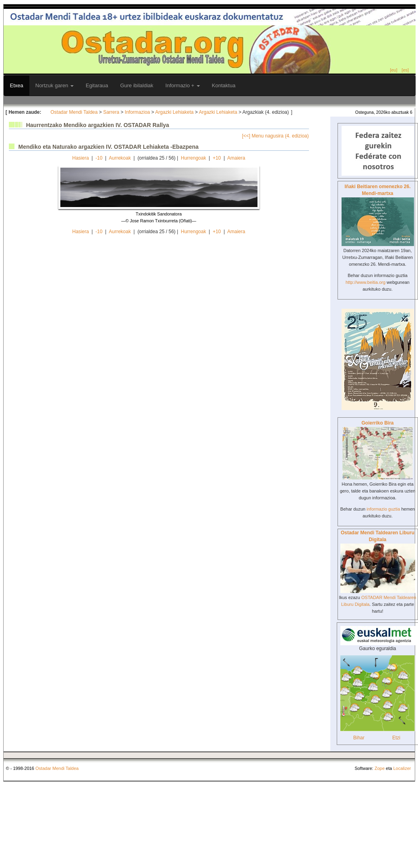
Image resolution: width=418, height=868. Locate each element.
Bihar (359, 738)
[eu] (393, 70)
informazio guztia (383, 509)
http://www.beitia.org (365, 282)
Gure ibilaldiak (137, 85)
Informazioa (137, 112)
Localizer (402, 768)
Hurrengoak (193, 158)
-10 (99, 158)
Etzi (396, 738)
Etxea (17, 85)
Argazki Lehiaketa (174, 112)
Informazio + (183, 85)
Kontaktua (224, 85)
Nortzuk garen (55, 85)
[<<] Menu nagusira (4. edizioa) (275, 136)
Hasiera (81, 158)
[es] (405, 70)
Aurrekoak (120, 158)
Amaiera (236, 158)
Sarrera (111, 112)
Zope (380, 768)
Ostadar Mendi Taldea (74, 112)
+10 (217, 158)
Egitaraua (97, 85)
